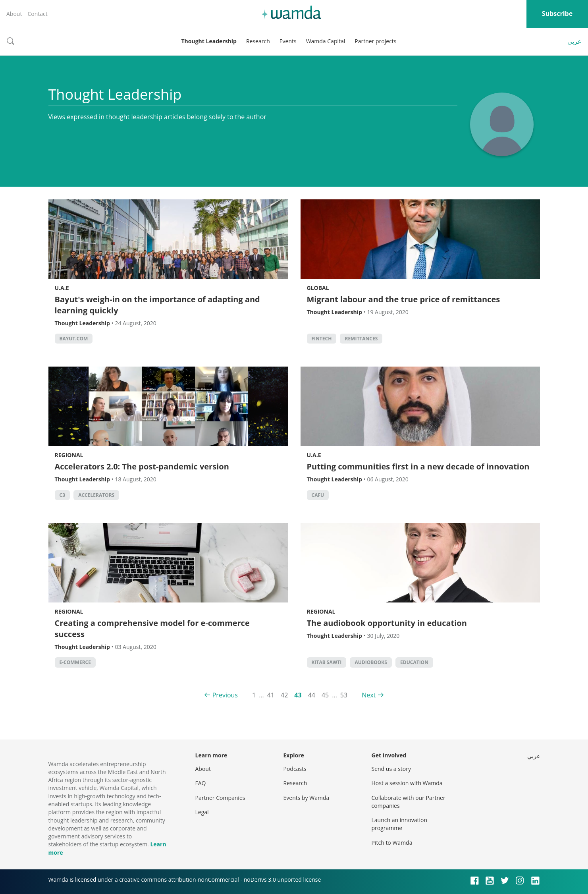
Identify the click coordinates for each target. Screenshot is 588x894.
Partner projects (375, 41)
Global (318, 288)
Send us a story (391, 769)
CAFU (318, 495)
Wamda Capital (326, 41)
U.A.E (62, 288)
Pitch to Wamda (392, 843)
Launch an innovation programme (400, 824)
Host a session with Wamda (407, 783)
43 (298, 695)
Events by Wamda (307, 798)
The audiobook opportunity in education (387, 623)
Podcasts (295, 769)
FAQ (201, 783)
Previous (225, 695)
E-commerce (75, 662)
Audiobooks (371, 662)
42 (284, 695)
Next (369, 695)
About (14, 14)
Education (414, 662)
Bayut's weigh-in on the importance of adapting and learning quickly (157, 305)
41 (271, 695)
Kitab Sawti (327, 662)
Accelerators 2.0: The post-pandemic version (142, 466)
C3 (63, 495)
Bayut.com (74, 339)
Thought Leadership (209, 41)
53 (344, 695)
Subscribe (557, 14)
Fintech (322, 339)
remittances (361, 339)
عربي (575, 41)
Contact (37, 14)
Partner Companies (220, 798)
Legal (202, 812)
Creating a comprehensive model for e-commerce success (152, 629)
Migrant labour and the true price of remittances (404, 299)
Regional (69, 455)
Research (258, 41)
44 (312, 695)
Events (288, 41)
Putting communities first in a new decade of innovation (418, 466)
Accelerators (96, 495)
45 (325, 695)
